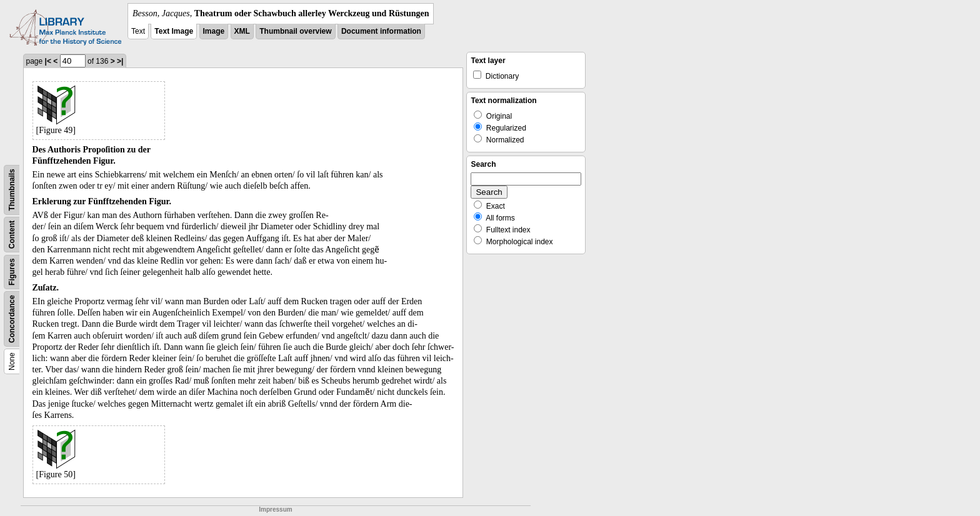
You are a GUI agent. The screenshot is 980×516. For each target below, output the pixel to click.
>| (120, 61)
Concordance (12, 319)
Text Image (174, 31)
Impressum (275, 509)
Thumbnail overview (295, 31)
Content (12, 235)
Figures (12, 272)
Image (214, 31)
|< (48, 61)
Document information (381, 31)
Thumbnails (12, 190)
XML (242, 31)
